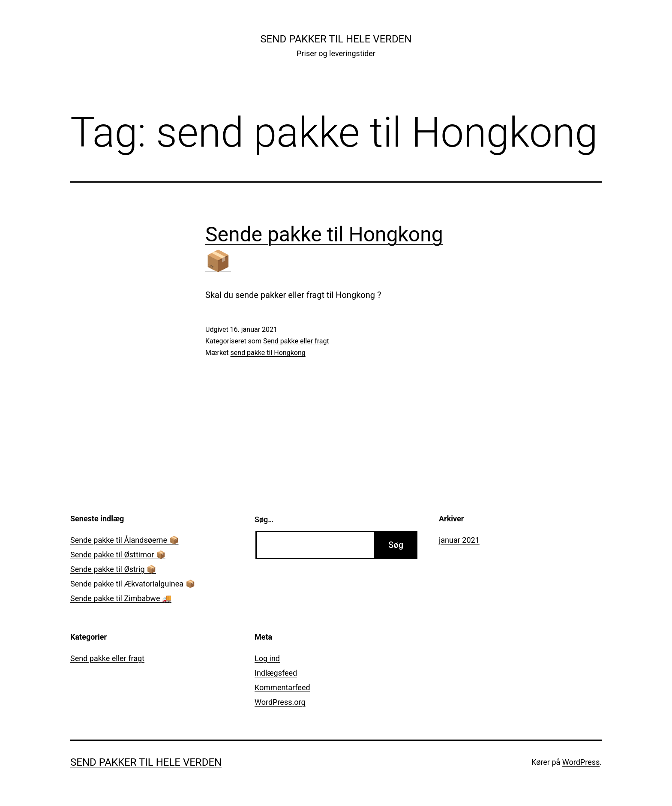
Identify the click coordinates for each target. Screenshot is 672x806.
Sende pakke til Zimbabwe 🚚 (121, 598)
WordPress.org (280, 702)
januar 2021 (459, 540)
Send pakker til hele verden (336, 39)
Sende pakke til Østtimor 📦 (118, 555)
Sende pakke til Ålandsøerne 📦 (124, 540)
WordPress (581, 762)
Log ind (267, 658)
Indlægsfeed (276, 673)
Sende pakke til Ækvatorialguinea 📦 (133, 584)
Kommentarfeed (282, 687)
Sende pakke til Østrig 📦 (113, 569)
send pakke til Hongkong (268, 353)
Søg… (264, 519)
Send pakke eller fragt (296, 341)
